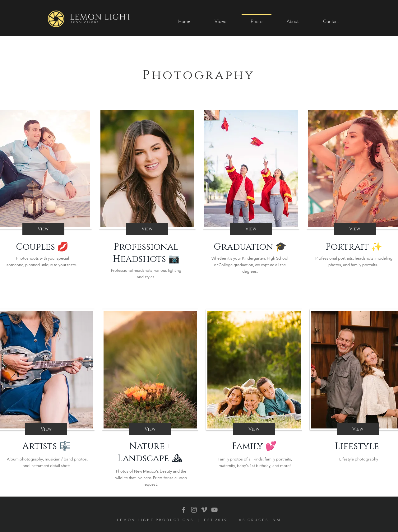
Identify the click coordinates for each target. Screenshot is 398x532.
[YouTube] (214, 510)
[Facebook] (184, 510)
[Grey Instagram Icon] (194, 510)
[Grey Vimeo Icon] (204, 510)
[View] (43, 229)
